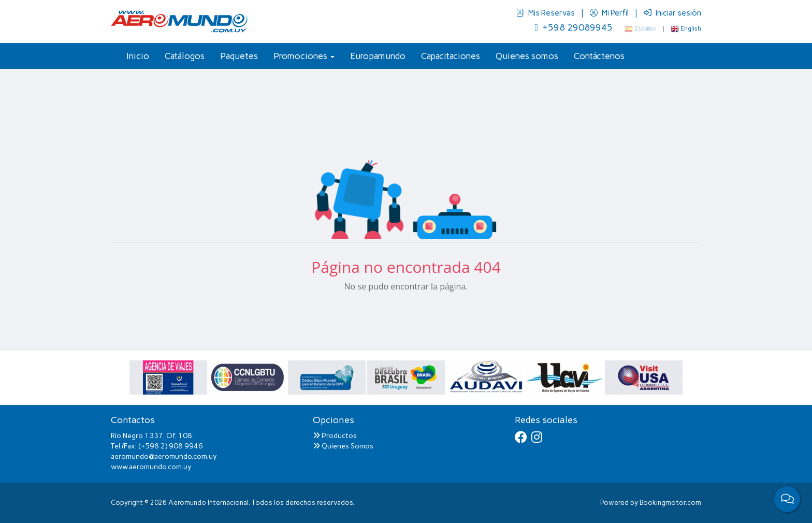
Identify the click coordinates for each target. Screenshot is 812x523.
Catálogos (185, 56)
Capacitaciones (451, 56)
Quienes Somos (343, 446)
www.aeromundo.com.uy (151, 467)
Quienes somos (527, 56)
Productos (335, 436)
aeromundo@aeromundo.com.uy (164, 456)
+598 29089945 (574, 27)
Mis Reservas (546, 13)
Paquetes (239, 56)
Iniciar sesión (672, 13)
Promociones (304, 56)
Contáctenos (599, 56)
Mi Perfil (610, 13)
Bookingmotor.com (670, 503)
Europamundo (378, 56)
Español (641, 28)
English (686, 28)
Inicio (138, 56)
